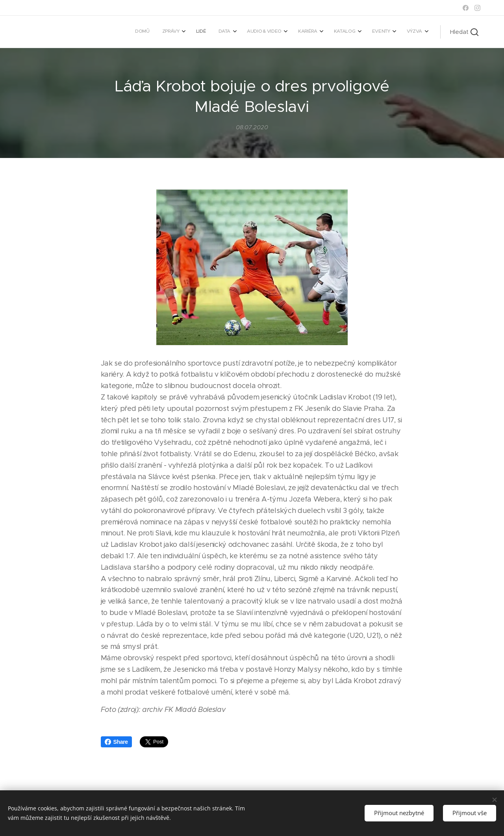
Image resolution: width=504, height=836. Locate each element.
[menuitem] (300, 32)
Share (116, 742)
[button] (464, 32)
